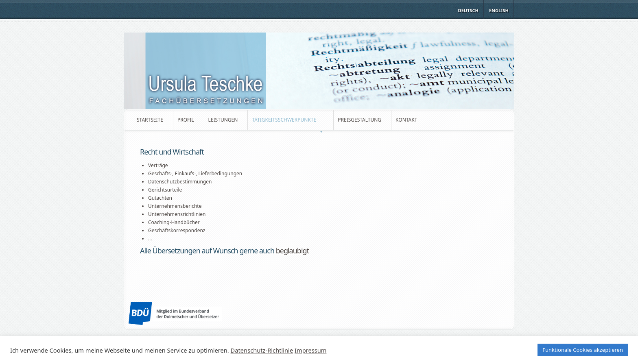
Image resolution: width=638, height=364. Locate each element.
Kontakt (406, 120)
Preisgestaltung (359, 120)
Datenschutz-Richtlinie (262, 350)
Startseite (150, 120)
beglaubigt (292, 251)
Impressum (311, 350)
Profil (186, 120)
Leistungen (223, 120)
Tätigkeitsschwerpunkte (288, 123)
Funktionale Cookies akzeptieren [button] (583, 350)
